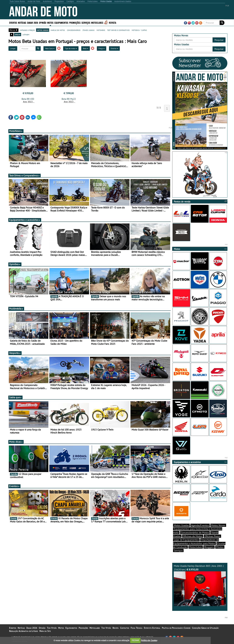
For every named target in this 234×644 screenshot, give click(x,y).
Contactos (125, 628)
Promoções (75, 23)
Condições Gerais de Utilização (205, 628)
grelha (18, 34)
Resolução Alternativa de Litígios (23, 631)
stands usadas (88, 30)
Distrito (114, 48)
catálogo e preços (27, 30)
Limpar (13, 48)
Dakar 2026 (33, 23)
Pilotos (220, 547)
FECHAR (135, 640)
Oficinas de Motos (193, 536)
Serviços (86, 23)
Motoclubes (97, 23)
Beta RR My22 (69, 99)
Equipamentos (61, 23)
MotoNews (16, 131)
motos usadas (43, 30)
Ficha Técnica (136, 628)
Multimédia (16, 309)
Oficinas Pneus (212, 536)
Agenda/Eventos (200, 525)
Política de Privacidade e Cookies (176, 628)
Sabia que (15, 397)
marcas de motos (58, 30)
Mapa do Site (45, 631)
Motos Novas (218, 525)
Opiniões (15, 264)
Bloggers (209, 547)
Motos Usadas (181, 525)
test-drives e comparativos (118, 30)
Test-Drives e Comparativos (25, 175)
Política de (149, 640)
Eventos (13, 23)
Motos (50, 23)
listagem (26, 34)
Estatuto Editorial (152, 628)
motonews (101, 30)
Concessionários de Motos (195, 533)
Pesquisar (219, 40)
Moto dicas (16, 442)
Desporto (15, 353)
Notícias (22, 23)
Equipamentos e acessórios (25, 220)
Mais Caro (50, 48)
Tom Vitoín (52, 628)
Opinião (43, 23)
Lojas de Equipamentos (186, 540)
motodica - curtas (139, 30)
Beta (86, 48)
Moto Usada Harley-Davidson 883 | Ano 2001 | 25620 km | (200, 585)
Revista (113, 23)
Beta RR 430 (28, 99)
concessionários (74, 30)
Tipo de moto (71, 48)
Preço (102, 48)
